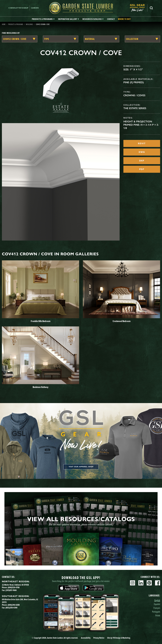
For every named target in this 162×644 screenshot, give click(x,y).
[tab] (43, 19)
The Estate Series (135, 108)
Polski (158, 615)
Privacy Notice (99, 638)
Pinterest (149, 583)
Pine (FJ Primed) (134, 82)
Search (151, 8)
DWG (142, 152)
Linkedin (141, 583)
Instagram (133, 583)
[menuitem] (139, 8)
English (157, 600)
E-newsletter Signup (18, 8)
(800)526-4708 (14, 587)
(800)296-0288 (14, 605)
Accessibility (86, 638)
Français (157, 608)
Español (157, 604)
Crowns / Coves (134, 95)
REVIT (142, 143)
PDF (142, 169)
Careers (35, 8)
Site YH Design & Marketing (119, 638)
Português (156, 612)
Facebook (158, 583)
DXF (142, 161)
